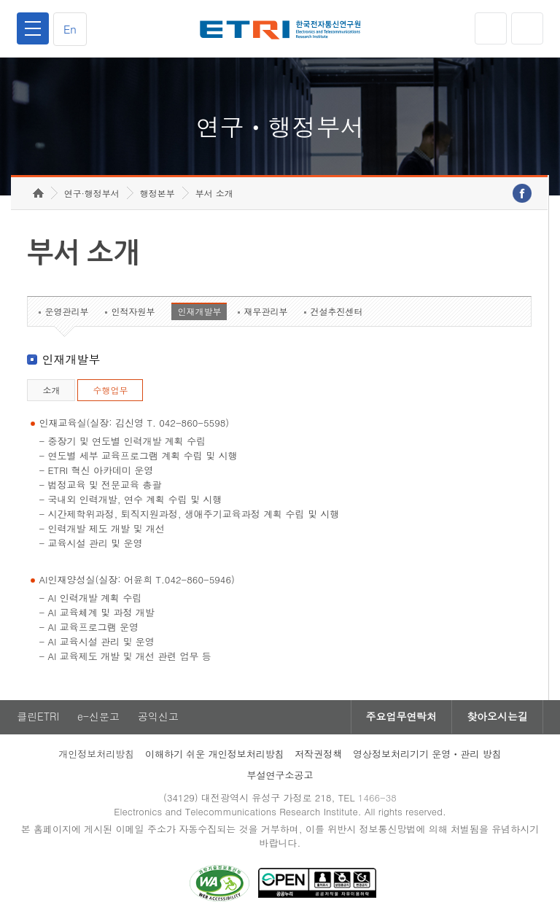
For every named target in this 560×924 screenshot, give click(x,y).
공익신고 (158, 718)
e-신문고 (98, 718)
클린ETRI (38, 718)
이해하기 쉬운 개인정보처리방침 (215, 754)
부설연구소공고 (280, 776)
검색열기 (527, 28)
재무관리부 (265, 312)
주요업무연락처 (401, 718)
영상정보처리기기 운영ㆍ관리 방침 (427, 754)
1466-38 (377, 798)
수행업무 (110, 391)
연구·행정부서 (92, 194)
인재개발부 (199, 312)
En (70, 29)
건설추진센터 (336, 312)
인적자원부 (133, 312)
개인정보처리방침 (96, 754)
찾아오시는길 (497, 718)
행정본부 (157, 194)
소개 (51, 391)
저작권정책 (318, 754)
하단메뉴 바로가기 (0, 0)
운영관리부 (66, 312)
